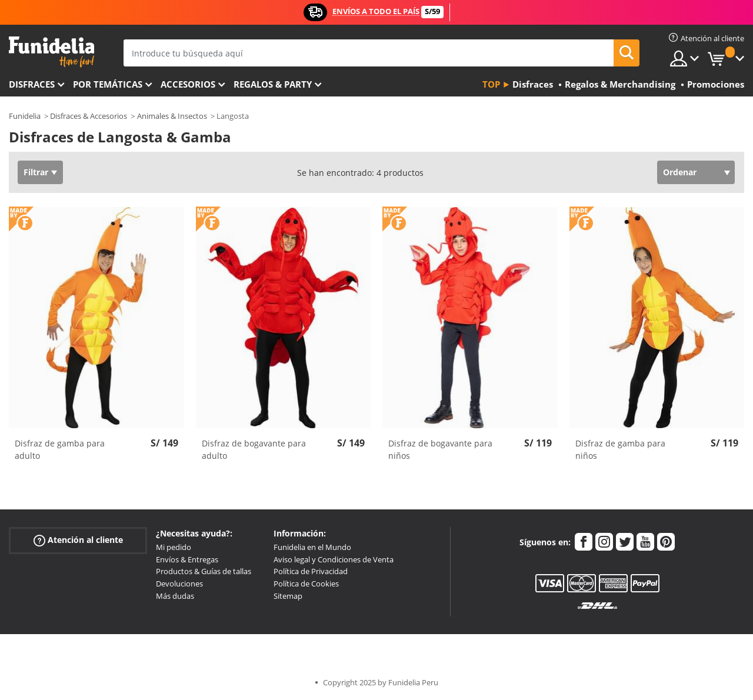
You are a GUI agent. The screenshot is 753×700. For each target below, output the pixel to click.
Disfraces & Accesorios (89, 116)
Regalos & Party (273, 84)
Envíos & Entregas (187, 559)
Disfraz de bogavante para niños (440, 449)
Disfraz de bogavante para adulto (254, 449)
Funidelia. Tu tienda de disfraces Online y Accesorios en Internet (51, 52)
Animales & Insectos (172, 116)
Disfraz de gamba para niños (620, 449)
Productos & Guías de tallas (204, 571)
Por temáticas (108, 84)
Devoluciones (179, 584)
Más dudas (175, 596)
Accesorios (188, 84)
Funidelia (25, 116)
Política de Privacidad (311, 571)
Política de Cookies (306, 584)
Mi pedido (174, 547)
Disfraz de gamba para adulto (60, 449)
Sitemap (288, 596)
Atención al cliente (78, 540)
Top (491, 84)
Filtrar (36, 172)
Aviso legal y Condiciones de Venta (334, 559)
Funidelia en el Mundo (312, 547)
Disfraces (32, 84)
